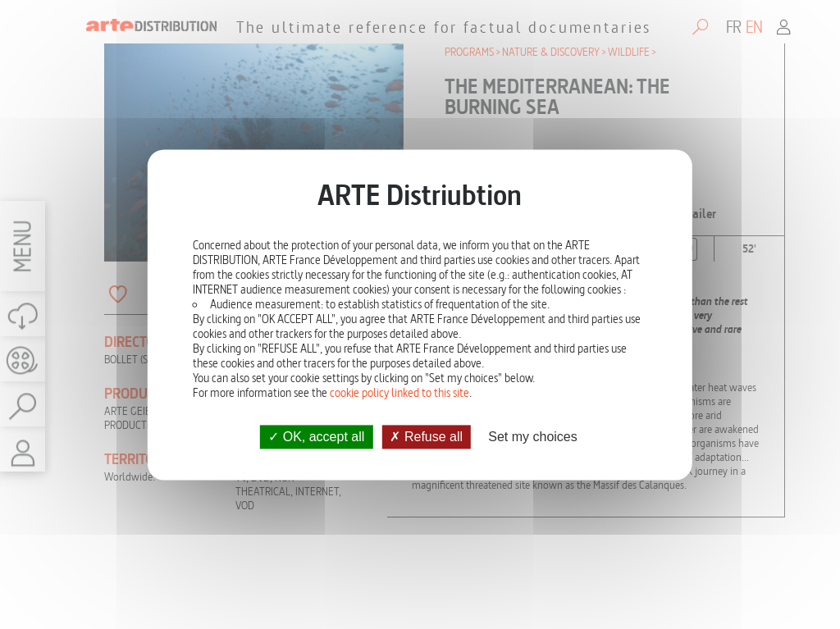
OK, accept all (316, 437)
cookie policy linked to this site (399, 393)
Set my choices (532, 437)
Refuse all (426, 437)
